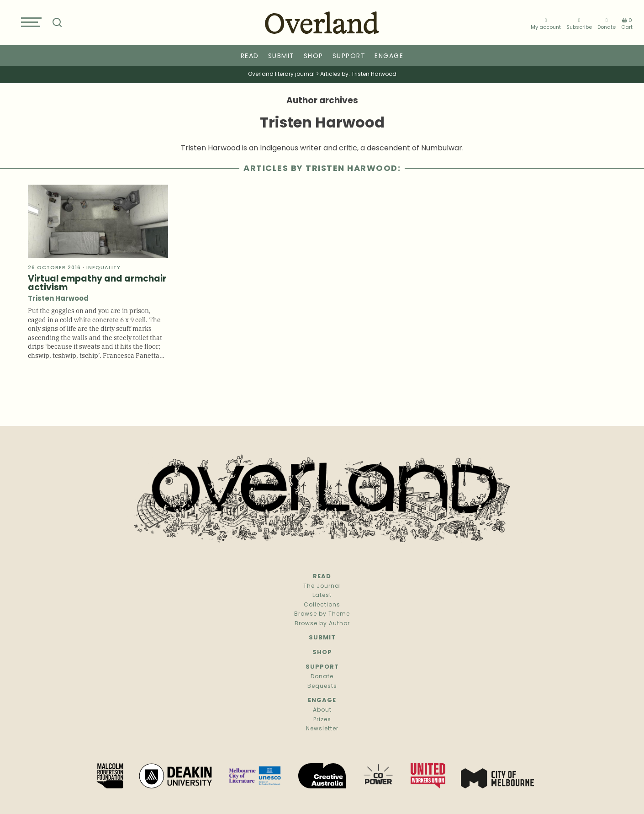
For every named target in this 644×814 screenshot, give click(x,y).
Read (250, 56)
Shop (314, 56)
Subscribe (579, 24)
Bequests (322, 686)
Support (349, 56)
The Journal (322, 586)
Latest (322, 596)
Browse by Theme (322, 614)
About (322, 710)
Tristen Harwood (58, 299)
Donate (607, 24)
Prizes (322, 720)
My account (546, 24)
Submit (281, 56)
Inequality (103, 268)
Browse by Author (322, 624)
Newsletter (322, 729)
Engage (389, 56)
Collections (322, 605)
